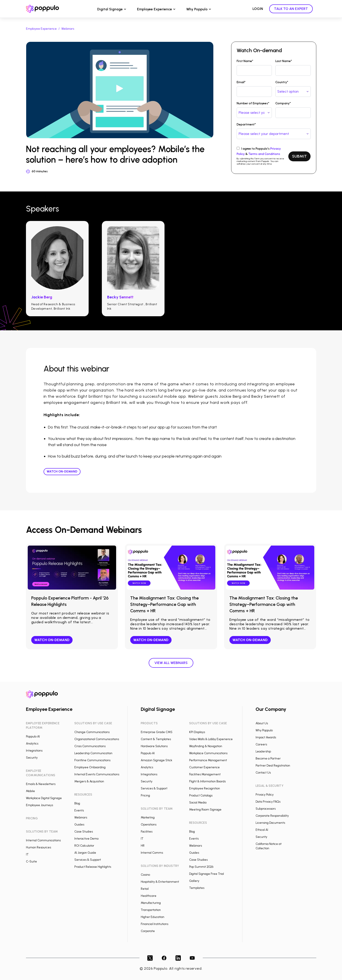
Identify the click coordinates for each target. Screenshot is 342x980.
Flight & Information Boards (207, 781)
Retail (145, 889)
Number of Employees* (253, 103)
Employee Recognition (205, 788)
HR (143, 846)
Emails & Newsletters (41, 784)
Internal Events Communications (97, 774)
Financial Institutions (155, 924)
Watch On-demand (62, 472)
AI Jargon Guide (85, 853)
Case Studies (84, 832)
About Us (262, 723)
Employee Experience (155, 9)
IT (27, 854)
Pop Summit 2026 (201, 867)
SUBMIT (299, 156)
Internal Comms (152, 853)
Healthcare (149, 896)
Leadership (263, 751)
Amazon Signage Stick (156, 760)
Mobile (30, 791)
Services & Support (88, 860)
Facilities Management (205, 774)
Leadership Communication (93, 753)
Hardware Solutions (154, 746)
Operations (149, 825)
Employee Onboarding (90, 767)
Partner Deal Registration (273, 766)
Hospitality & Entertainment (160, 882)
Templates (197, 888)
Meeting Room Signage (205, 810)
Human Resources (38, 847)
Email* (241, 82)
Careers (261, 744)
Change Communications (92, 732)
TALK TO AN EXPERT (291, 9)
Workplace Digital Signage (44, 798)
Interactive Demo (86, 839)
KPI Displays (197, 732)
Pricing (145, 795)
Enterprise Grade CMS (157, 732)
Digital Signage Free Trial (207, 874)
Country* (282, 82)
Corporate (148, 931)
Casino (145, 875)
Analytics (32, 744)
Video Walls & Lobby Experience (211, 739)
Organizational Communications (97, 739)
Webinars (68, 29)
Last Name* (284, 61)
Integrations (34, 751)
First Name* (245, 61)
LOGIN (258, 9)
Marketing (148, 817)
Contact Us (263, 773)
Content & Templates (156, 739)
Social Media (198, 803)
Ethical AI (262, 830)
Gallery (194, 881)
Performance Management (208, 760)
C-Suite (31, 861)
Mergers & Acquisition (89, 781)
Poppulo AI (33, 736)
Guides (79, 825)
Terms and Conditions (264, 154)
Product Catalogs (201, 795)
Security (32, 758)
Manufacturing (151, 903)
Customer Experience (204, 767)
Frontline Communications (92, 760)
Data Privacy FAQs (268, 802)
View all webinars (171, 663)
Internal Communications (43, 840)
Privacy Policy (265, 795)
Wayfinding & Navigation (206, 746)
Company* (283, 103)
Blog (77, 803)
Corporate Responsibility (272, 816)
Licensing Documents (270, 823)
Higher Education (153, 917)
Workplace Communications (208, 753)
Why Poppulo (197, 9)
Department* (246, 124)
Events (79, 810)
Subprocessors (266, 809)
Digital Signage (110, 9)
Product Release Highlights (93, 867)
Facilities (147, 832)
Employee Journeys (39, 805)
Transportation (151, 910)
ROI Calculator (84, 846)
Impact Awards (266, 737)
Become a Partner (268, 758)
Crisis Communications (90, 746)
